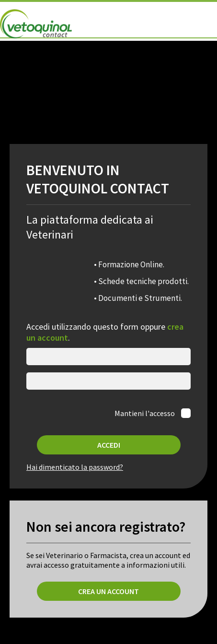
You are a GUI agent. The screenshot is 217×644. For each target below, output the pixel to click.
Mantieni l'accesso (145, 413)
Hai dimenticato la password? (75, 467)
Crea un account (108, 591)
